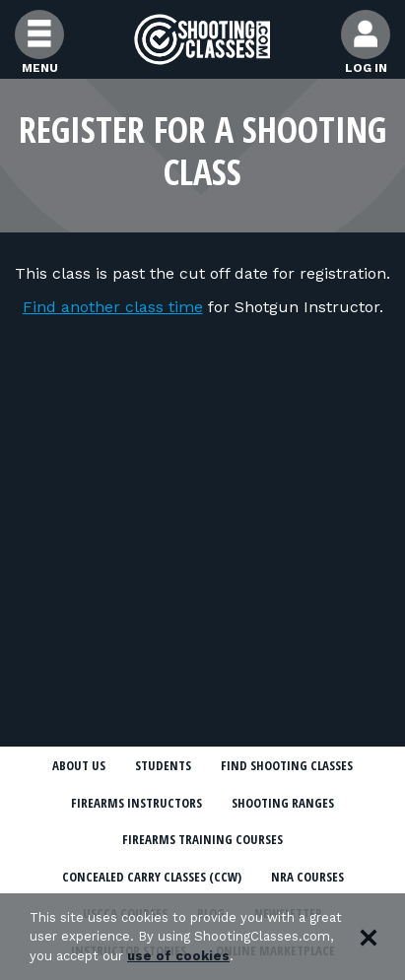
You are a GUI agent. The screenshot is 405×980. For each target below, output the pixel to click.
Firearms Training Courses (202, 839)
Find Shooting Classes (287, 765)
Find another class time (113, 307)
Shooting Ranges (283, 803)
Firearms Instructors (136, 803)
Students (163, 765)
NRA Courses (307, 877)
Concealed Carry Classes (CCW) (152, 877)
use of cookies (178, 956)
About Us (79, 765)
